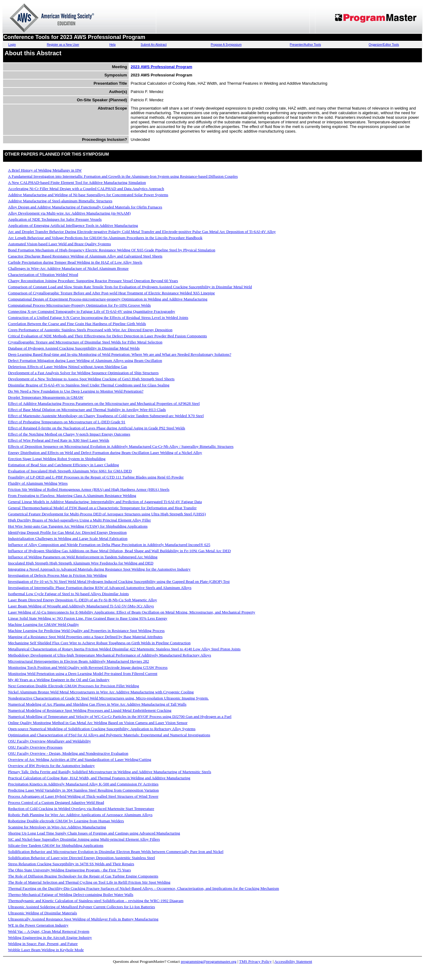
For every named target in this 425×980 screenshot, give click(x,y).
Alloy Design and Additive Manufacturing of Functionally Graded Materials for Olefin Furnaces (85, 207)
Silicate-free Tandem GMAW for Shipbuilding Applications (56, 845)
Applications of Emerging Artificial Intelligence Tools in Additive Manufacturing (73, 225)
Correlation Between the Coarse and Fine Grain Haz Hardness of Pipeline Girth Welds (77, 324)
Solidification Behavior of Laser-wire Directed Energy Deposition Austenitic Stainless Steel (82, 858)
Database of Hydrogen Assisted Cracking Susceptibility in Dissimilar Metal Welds (74, 348)
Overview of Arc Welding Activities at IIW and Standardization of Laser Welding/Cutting (80, 759)
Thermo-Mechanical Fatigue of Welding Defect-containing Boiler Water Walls (71, 895)
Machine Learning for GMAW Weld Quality (43, 624)
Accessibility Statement (293, 961)
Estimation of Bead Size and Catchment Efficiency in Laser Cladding (63, 465)
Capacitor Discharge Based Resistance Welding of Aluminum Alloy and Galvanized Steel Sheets (85, 256)
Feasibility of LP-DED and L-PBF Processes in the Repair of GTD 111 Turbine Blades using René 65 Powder (96, 477)
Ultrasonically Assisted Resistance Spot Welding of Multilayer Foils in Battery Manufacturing (83, 919)
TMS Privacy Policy (255, 961)
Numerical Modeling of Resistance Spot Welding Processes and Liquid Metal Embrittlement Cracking (90, 710)
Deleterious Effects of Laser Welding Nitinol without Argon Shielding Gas (68, 367)
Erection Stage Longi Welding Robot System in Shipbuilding (57, 459)
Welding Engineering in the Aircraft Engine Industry (50, 937)
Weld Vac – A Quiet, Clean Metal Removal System (49, 931)
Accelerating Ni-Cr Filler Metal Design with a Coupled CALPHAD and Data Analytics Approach (86, 189)
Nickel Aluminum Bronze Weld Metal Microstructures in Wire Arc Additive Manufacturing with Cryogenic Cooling (101, 692)
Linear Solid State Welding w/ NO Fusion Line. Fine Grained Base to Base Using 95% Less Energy (88, 618)
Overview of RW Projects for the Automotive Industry (51, 766)
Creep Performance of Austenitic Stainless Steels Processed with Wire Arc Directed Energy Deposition (90, 330)
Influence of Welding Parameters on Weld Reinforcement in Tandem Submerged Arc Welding (83, 557)
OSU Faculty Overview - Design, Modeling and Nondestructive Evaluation (68, 753)
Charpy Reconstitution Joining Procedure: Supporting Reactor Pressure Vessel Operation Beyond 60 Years (93, 281)
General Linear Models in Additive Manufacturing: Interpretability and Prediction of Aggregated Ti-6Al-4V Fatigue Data (105, 502)
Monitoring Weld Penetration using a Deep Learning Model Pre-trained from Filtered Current (83, 674)
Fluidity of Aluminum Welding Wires (38, 483)
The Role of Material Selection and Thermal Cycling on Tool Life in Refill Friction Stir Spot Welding (89, 882)
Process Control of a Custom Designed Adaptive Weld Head (56, 802)
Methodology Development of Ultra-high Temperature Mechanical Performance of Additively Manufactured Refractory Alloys (109, 655)
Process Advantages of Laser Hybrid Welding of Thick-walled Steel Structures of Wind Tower (83, 796)
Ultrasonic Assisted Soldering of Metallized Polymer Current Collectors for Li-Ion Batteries (82, 907)
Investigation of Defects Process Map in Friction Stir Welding (57, 575)
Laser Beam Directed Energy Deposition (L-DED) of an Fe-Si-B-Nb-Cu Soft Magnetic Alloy (82, 600)
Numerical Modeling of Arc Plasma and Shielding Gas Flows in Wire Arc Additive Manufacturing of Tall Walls (97, 704)
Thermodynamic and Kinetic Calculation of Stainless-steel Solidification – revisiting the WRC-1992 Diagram (96, 901)
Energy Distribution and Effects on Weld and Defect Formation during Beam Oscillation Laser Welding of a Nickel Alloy (105, 453)
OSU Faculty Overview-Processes (35, 747)
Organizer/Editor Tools (384, 45)
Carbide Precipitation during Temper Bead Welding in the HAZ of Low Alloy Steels (75, 262)
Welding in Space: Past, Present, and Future (43, 944)
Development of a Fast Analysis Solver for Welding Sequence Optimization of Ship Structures (83, 373)
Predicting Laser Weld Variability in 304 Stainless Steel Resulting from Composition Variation (83, 790)
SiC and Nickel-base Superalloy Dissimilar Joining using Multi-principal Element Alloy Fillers (84, 839)
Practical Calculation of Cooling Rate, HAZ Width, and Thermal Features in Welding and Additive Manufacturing (99, 778)
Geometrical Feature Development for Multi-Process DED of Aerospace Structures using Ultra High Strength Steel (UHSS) (107, 514)
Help (113, 45)
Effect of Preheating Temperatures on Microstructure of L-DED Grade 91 (67, 422)
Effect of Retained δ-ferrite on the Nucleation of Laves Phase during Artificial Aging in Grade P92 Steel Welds (97, 428)
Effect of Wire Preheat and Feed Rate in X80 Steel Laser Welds (58, 440)
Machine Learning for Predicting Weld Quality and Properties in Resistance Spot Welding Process (86, 631)
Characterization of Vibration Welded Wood (43, 275)
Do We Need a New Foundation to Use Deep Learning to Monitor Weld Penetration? (76, 391)
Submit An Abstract (154, 45)
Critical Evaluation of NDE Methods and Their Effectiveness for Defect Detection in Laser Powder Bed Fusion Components (107, 336)
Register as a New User (63, 45)
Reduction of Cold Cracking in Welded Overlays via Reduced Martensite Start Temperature (81, 809)
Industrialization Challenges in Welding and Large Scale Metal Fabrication (68, 538)
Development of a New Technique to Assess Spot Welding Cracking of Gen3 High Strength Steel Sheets (91, 379)
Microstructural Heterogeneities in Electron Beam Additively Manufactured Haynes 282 (78, 661)
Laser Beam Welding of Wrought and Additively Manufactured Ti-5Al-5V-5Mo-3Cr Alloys (81, 606)
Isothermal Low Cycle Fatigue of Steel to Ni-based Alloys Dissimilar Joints (68, 594)
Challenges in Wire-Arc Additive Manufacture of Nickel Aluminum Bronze (68, 268)
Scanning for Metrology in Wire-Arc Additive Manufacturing (57, 827)
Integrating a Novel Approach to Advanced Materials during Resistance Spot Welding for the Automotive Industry (99, 569)
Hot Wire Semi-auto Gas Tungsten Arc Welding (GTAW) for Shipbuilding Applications (78, 526)
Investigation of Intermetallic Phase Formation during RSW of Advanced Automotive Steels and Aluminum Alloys (100, 588)
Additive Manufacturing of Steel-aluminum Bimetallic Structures (60, 201)
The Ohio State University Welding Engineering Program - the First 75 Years (69, 870)
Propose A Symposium (226, 45)
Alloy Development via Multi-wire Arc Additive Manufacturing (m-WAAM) (69, 213)
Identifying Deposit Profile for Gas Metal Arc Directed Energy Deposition (67, 532)
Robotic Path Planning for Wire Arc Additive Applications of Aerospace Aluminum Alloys (80, 815)
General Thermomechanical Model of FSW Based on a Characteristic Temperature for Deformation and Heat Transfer (102, 508)
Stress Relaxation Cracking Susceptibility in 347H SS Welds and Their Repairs (71, 864)
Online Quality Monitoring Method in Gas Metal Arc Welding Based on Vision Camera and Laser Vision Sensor (98, 723)
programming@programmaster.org (209, 961)
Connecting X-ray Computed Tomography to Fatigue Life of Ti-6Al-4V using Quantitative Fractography (92, 311)
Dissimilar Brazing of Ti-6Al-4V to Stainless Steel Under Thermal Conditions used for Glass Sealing (89, 385)
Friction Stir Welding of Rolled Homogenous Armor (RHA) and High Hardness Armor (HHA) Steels (89, 489)
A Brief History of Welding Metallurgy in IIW (45, 170)
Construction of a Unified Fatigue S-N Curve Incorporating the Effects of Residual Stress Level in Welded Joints (98, 318)
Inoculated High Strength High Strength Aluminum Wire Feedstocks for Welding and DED (81, 563)
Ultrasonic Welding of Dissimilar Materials (43, 913)
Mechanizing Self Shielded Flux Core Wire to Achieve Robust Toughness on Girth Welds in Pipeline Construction (99, 643)
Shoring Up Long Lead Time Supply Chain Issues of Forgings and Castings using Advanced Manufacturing (94, 833)
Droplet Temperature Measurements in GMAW (46, 397)
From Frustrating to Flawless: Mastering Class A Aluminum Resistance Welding (72, 496)
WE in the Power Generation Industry (38, 925)
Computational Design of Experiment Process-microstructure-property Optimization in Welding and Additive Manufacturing (108, 299)
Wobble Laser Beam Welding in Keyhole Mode (46, 950)
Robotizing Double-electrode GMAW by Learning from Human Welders (66, 821)
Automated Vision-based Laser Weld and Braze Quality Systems (59, 244)
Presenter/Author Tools (306, 45)
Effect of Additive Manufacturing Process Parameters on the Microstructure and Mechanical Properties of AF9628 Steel (104, 403)
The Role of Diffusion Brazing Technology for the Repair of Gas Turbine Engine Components (83, 876)
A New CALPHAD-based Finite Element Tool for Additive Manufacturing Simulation (77, 182)
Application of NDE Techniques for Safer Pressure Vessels (55, 219)
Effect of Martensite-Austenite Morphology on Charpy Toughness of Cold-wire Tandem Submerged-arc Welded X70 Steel (106, 416)
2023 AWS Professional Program (162, 67)
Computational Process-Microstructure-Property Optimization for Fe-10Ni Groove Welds (79, 305)
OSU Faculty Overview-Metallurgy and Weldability (49, 741)
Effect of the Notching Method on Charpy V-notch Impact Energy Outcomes (69, 434)
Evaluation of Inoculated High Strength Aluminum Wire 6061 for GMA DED (70, 471)
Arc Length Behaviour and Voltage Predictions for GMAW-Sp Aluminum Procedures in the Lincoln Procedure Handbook (105, 238)
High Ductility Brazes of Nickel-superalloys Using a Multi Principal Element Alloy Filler (79, 520)
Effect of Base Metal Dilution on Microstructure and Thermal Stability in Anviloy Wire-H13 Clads (87, 410)
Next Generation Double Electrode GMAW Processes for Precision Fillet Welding (74, 686)
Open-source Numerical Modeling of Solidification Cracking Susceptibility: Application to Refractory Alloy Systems (102, 729)
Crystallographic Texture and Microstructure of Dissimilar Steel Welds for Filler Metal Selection (85, 342)
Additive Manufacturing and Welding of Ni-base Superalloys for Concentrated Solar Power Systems (88, 195)
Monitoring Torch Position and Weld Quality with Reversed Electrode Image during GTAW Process (88, 667)
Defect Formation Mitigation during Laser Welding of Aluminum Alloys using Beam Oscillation (85, 360)
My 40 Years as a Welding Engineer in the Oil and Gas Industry (59, 680)
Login (12, 45)
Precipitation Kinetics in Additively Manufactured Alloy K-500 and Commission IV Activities (83, 784)
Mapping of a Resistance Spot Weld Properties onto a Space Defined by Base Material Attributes (85, 637)
